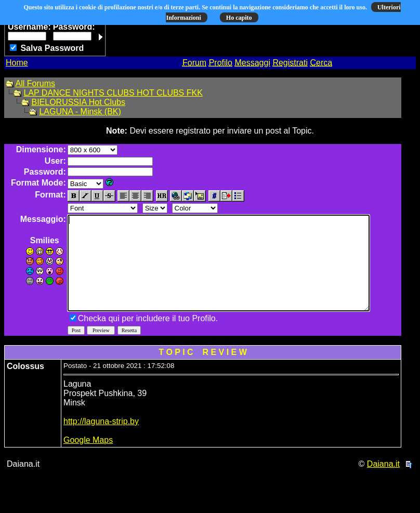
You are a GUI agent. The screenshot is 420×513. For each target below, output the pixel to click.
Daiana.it (383, 483)
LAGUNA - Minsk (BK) (80, 111)
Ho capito (239, 18)
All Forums (35, 83)
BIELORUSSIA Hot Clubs (78, 102)
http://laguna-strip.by (101, 440)
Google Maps (88, 459)
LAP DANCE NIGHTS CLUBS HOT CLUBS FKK (113, 93)
